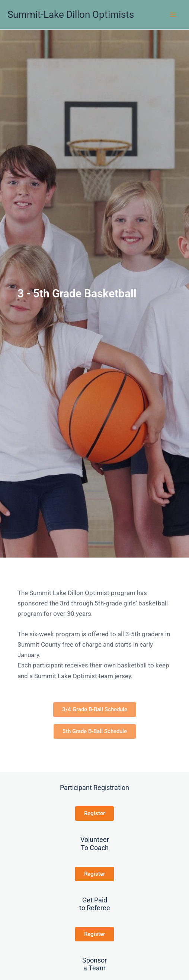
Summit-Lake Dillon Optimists (71, 14)
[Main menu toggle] (173, 15)
